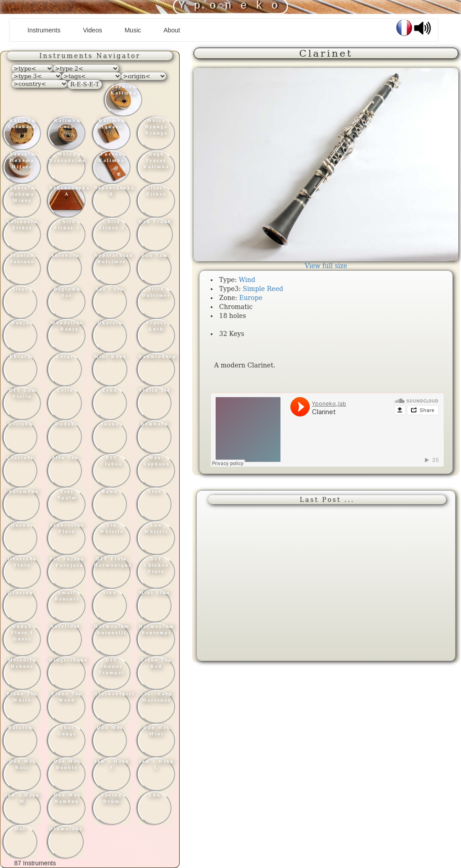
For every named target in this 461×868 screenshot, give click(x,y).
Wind (247, 280)
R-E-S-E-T (85, 84)
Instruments (47, 29)
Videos (93, 30)
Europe (251, 298)
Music (133, 30)
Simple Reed (263, 289)
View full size (326, 266)
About (172, 30)
